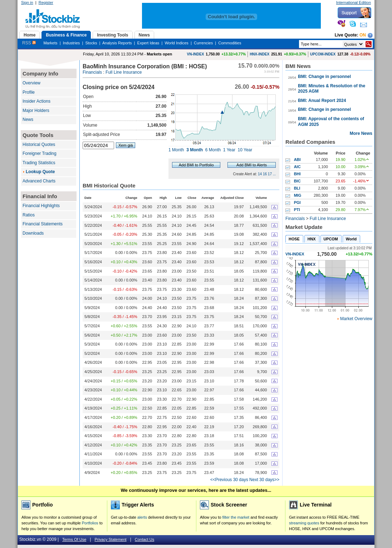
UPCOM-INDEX (323, 54)
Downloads (33, 233)
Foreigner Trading (40, 153)
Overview (31, 83)
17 (270, 174)
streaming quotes (304, 523)
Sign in (27, 3)
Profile (29, 92)
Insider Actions (36, 101)
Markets (50, 43)
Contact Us (144, 539)
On (363, 35)
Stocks (91, 43)
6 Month (213, 150)
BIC (297, 181)
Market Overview (356, 319)
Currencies (203, 43)
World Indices (176, 43)
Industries (72, 43)
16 (265, 174)
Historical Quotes (39, 145)
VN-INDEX (196, 54)
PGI (297, 202)
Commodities (230, 43)
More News (361, 133)
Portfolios (90, 523)
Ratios (29, 215)
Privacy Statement (110, 539)
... (274, 174)
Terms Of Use (74, 539)
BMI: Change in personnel (324, 77)
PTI (297, 210)
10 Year (245, 150)
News (28, 119)
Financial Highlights (41, 206)
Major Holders (36, 111)
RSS (29, 43)
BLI (297, 188)
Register (46, 3)
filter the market (236, 517)
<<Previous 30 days (229, 480)
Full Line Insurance (124, 72)
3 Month (195, 150)
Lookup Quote (40, 172)
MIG (298, 195)
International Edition (354, 3)
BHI (297, 174)
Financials (92, 72)
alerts (142, 517)
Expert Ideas (148, 43)
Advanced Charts (39, 181)
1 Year (229, 150)
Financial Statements (43, 224)
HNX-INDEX (259, 54)
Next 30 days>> (264, 480)
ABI (297, 160)
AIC (297, 167)
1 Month (176, 150)
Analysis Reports (117, 43)
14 (260, 174)
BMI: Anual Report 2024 (322, 101)
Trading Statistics (39, 163)
